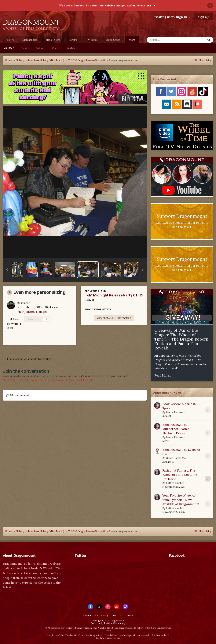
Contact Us (117, 615)
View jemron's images (32, 312)
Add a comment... (18, 395)
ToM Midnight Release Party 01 (111, 295)
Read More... (163, 375)
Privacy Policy (101, 615)
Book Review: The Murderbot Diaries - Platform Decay (177, 429)
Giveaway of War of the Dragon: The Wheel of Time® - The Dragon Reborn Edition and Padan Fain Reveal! (181, 339)
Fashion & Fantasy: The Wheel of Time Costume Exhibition (180, 475)
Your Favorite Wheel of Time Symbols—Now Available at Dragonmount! (181, 500)
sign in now (86, 376)
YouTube (72, 48)
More (132, 40)
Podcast (41, 48)
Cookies (130, 615)
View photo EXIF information (114, 318)
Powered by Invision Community (108, 623)
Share (15, 319)
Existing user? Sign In (172, 17)
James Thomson (176, 412)
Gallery (9, 48)
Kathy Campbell (175, 483)
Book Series (113, 40)
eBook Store (53, 40)
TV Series (92, 40)
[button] (7, 270)
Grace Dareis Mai (176, 458)
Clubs (56, 48)
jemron (26, 303)
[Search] (166, 40)
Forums (73, 40)
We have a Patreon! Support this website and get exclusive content (105, 5)
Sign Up (203, 17)
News (10, 40)
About (25, 48)
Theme (87, 615)
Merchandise (30, 40)
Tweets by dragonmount (91, 562)
